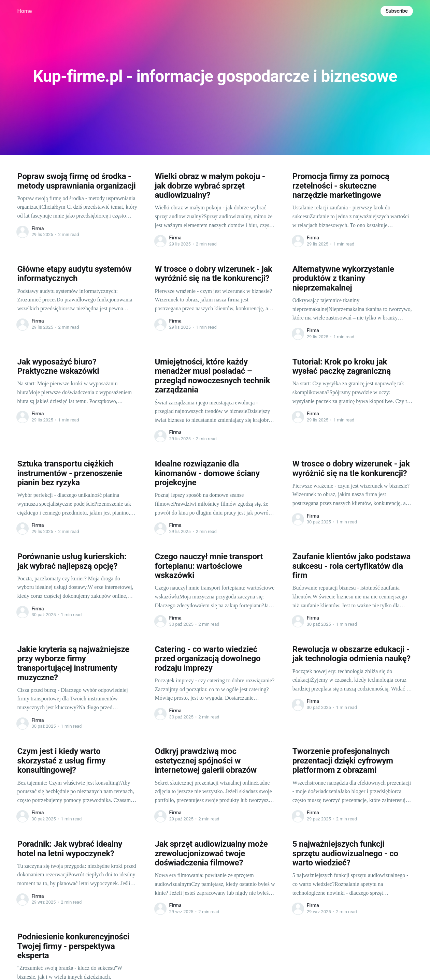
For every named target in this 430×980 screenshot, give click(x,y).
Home (24, 11)
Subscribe (397, 11)
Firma (38, 228)
